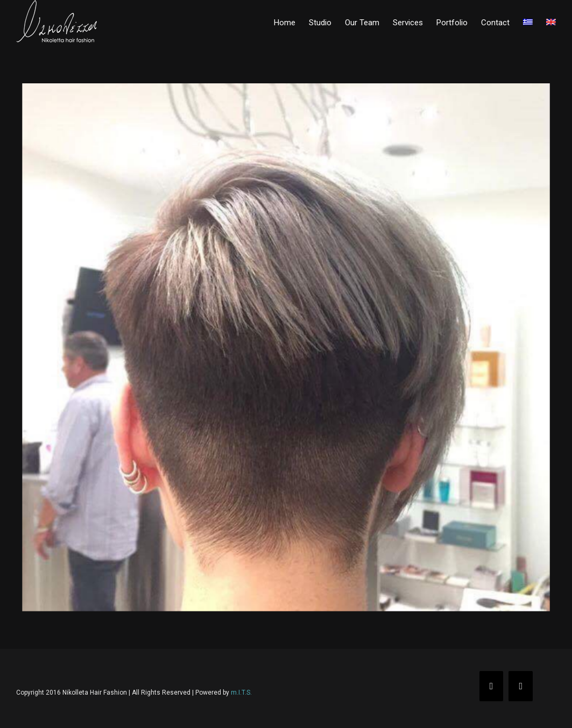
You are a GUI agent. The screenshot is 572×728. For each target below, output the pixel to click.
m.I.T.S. (241, 693)
